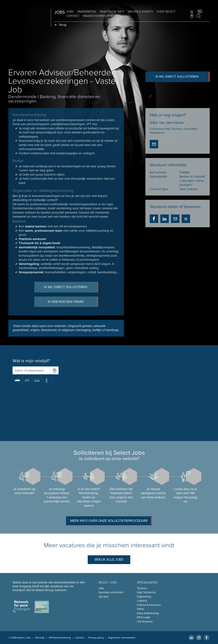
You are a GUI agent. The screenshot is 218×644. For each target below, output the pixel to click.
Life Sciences (145, 622)
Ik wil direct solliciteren (182, 77)
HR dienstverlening (60, 638)
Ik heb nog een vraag (73, 302)
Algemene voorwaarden (122, 638)
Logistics (142, 601)
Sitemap (40, 638)
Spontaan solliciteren (111, 592)
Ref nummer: (158, 172)
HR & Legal (143, 617)
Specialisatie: (158, 177)
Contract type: (159, 189)
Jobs (70, 12)
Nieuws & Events (141, 12)
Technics (142, 588)
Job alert (103, 597)
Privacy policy (96, 638)
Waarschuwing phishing (102, 16)
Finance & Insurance (149, 605)
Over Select (166, 12)
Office (140, 609)
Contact (73, 16)
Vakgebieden (87, 12)
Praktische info (112, 12)
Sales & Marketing (148, 613)
